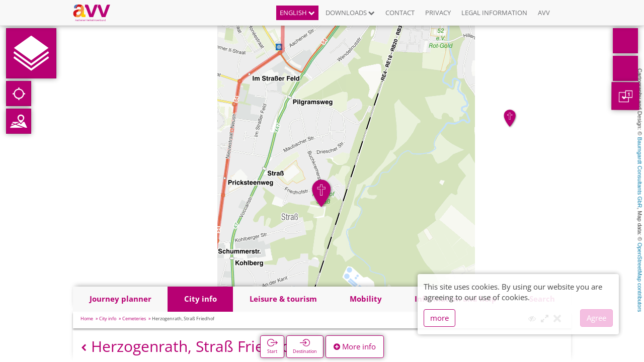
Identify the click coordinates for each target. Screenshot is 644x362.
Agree (596, 318)
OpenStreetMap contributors (640, 277)
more (439, 318)
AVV (544, 13)
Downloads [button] (350, 13)
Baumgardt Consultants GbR (640, 173)
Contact (400, 13)
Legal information (494, 13)
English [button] (297, 13)
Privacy (438, 13)
